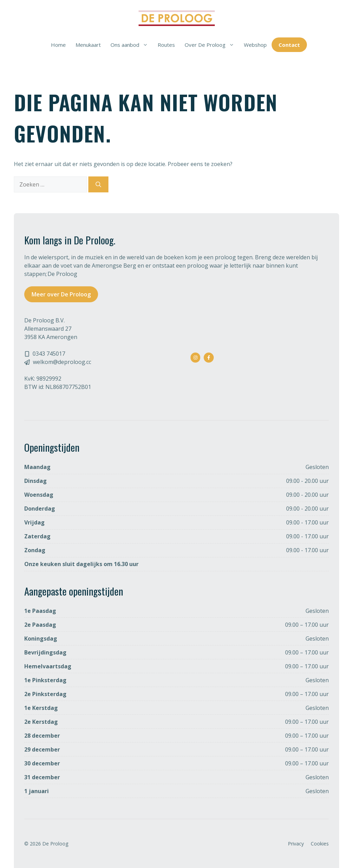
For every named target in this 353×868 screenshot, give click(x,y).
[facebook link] (209, 358)
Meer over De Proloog (61, 294)
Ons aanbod (132, 45)
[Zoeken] (98, 184)
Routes (166, 45)
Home (58, 45)
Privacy (296, 844)
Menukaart (88, 45)
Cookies (320, 844)
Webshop (255, 45)
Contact (289, 45)
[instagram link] (196, 358)
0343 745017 (49, 354)
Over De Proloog (212, 45)
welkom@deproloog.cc (62, 362)
